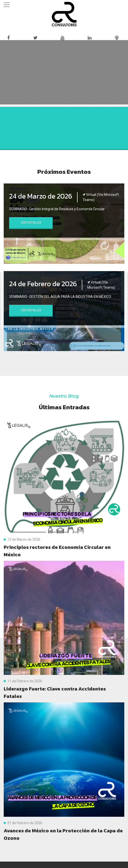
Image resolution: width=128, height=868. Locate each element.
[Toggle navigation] (7, 5)
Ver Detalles (31, 223)
